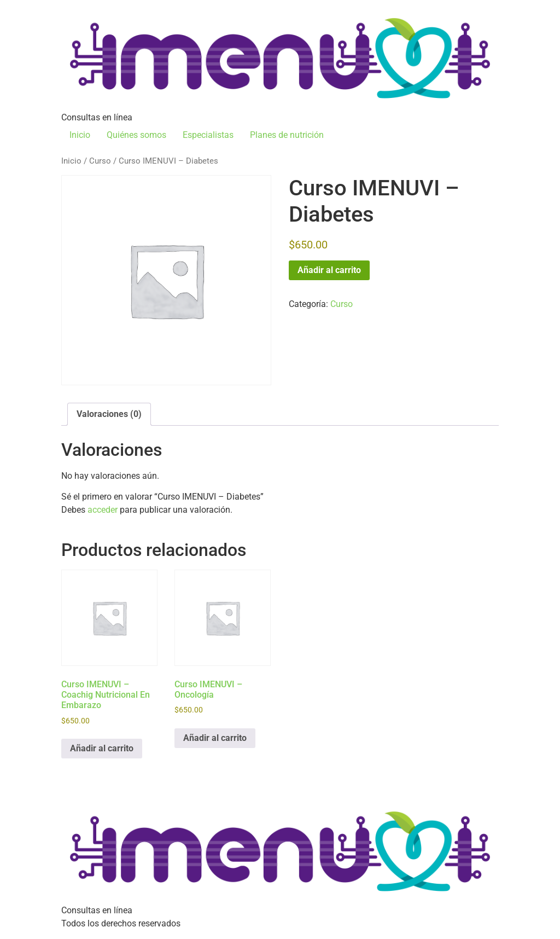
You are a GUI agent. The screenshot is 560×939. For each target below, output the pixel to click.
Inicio (80, 135)
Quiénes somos (136, 135)
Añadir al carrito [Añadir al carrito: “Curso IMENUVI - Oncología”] (215, 738)
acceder (103, 510)
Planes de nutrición (287, 135)
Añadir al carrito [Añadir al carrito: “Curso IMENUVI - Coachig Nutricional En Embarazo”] (102, 748)
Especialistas (208, 135)
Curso (100, 161)
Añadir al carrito (329, 270)
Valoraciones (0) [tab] (109, 414)
